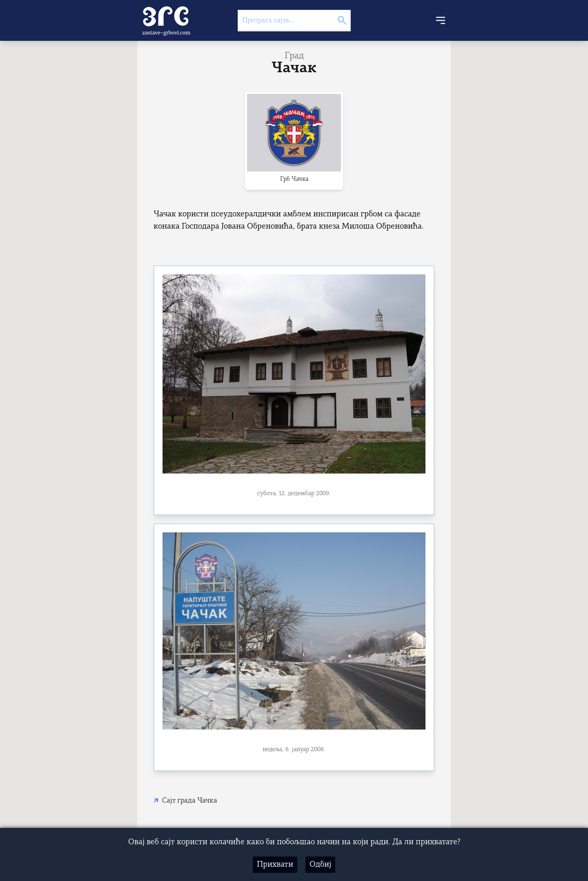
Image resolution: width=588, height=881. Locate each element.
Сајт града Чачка (190, 801)
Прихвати (275, 865)
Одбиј (320, 865)
